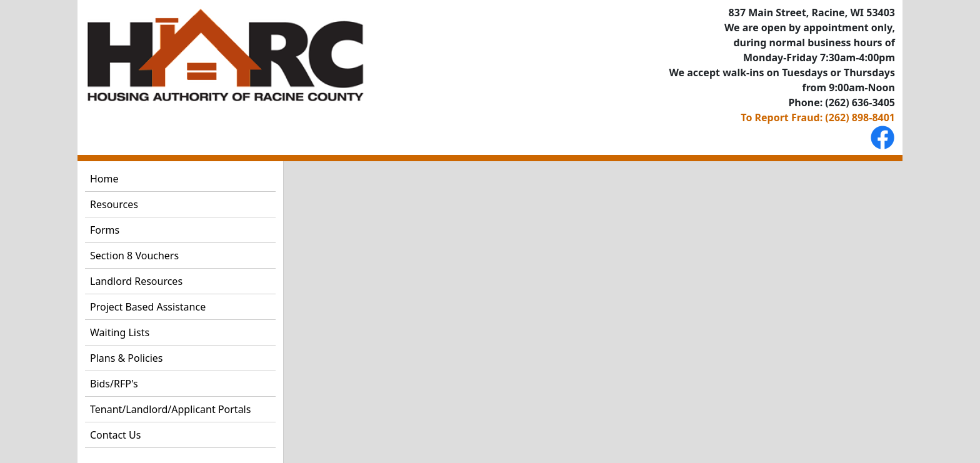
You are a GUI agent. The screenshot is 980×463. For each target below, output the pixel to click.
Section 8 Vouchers (134, 256)
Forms (105, 230)
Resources (114, 204)
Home (104, 179)
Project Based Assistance (148, 307)
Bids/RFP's (114, 384)
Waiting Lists (120, 332)
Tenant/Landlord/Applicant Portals (170, 409)
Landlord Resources (136, 281)
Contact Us (115, 435)
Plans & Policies (126, 358)
